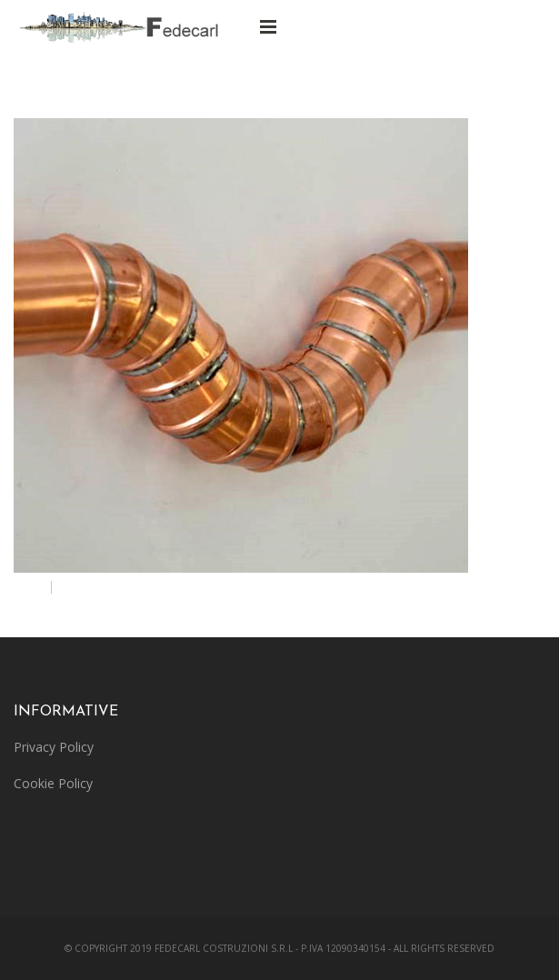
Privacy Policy (54, 747)
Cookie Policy (53, 783)
